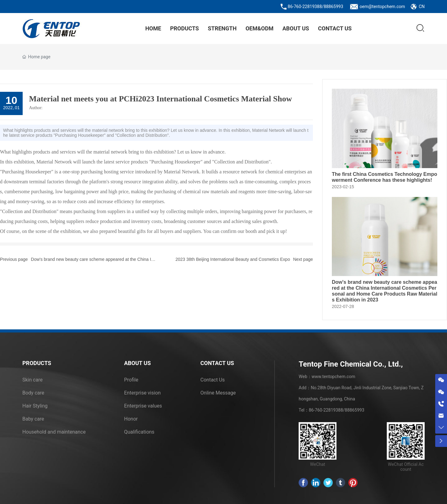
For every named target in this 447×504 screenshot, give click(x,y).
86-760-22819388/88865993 (316, 7)
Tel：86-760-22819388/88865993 (331, 410)
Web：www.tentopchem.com (327, 377)
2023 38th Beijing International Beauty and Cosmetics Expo (233, 259)
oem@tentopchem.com (382, 7)
